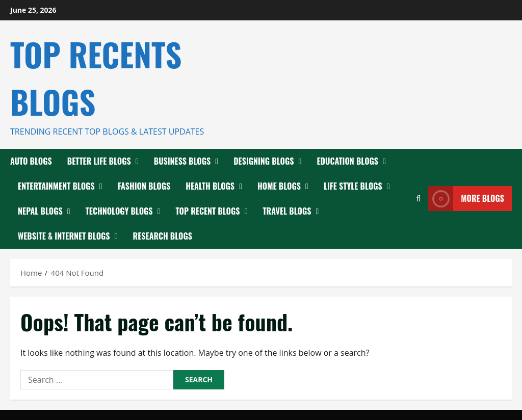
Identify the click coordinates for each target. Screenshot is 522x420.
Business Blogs (182, 161)
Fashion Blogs (144, 186)
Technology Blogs (119, 211)
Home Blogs (279, 186)
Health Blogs (210, 186)
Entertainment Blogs (56, 186)
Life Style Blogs (353, 186)
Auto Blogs (31, 161)
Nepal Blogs (40, 211)
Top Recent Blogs (208, 211)
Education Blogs (347, 161)
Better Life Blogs (99, 161)
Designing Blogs (264, 161)
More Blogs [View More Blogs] (466, 199)
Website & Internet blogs (64, 236)
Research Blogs (163, 236)
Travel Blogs (287, 211)
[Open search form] (418, 199)
